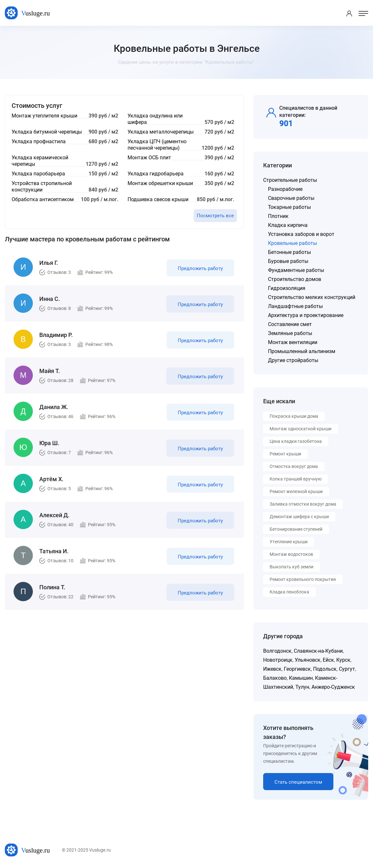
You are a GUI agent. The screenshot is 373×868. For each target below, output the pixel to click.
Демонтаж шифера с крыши (299, 517)
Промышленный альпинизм (302, 351)
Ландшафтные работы (295, 306)
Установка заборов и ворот (301, 234)
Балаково (275, 678)
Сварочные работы (291, 198)
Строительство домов (295, 279)
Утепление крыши (289, 542)
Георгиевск (297, 669)
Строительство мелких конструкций (312, 297)
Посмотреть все (215, 216)
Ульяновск (308, 660)
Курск (343, 660)
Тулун (302, 687)
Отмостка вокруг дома (294, 466)
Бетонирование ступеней (296, 529)
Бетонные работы (289, 252)
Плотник (278, 216)
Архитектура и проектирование (306, 315)
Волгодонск (277, 651)
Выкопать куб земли (292, 567)
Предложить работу (200, 268)
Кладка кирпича (288, 225)
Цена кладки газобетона (296, 441)
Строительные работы (290, 180)
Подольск (325, 669)
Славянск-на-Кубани (318, 651)
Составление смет (290, 324)
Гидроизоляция (287, 288)
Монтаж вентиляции (293, 342)
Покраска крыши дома (294, 416)
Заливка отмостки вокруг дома (303, 504)
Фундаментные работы (296, 270)
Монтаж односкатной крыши (301, 429)
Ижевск (272, 669)
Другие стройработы (293, 360)
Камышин (301, 678)
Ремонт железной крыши (296, 491)
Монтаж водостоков (291, 554)
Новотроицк (278, 660)
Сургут (347, 669)
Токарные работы (289, 207)
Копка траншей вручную (296, 479)
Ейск (328, 660)
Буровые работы (288, 261)
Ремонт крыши (285, 454)
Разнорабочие (285, 189)
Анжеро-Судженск (333, 687)
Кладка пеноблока (289, 592)
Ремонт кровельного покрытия (303, 579)
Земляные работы (290, 333)
